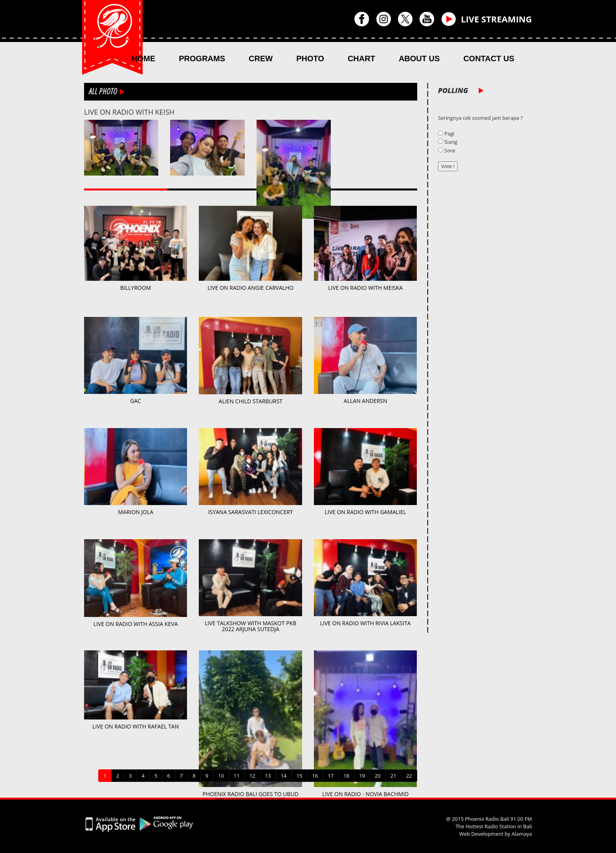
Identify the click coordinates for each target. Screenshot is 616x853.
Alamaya (522, 834)
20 (378, 776)
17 (331, 776)
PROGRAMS (202, 59)
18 (346, 776)
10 (221, 776)
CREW (261, 59)
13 (268, 776)
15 (300, 776)
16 (315, 776)
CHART (361, 59)
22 (409, 776)
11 (237, 776)
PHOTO (310, 59)
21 (393, 776)
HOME (143, 59)
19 (362, 776)
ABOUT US (419, 59)
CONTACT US (489, 59)
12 (252, 776)
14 (284, 776)
